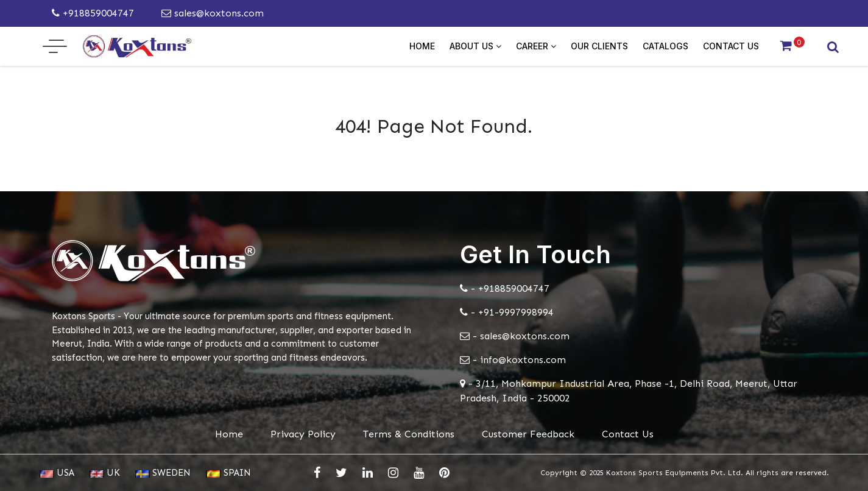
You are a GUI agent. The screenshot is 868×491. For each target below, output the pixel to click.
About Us (475, 46)
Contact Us (731, 46)
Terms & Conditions (409, 434)
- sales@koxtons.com (515, 336)
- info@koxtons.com (513, 360)
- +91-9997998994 (507, 312)
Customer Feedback (528, 434)
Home (422, 46)
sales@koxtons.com (213, 13)
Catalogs (665, 46)
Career (536, 46)
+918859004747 (93, 13)
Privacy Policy (303, 434)
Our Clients (599, 46)
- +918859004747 (505, 288)
